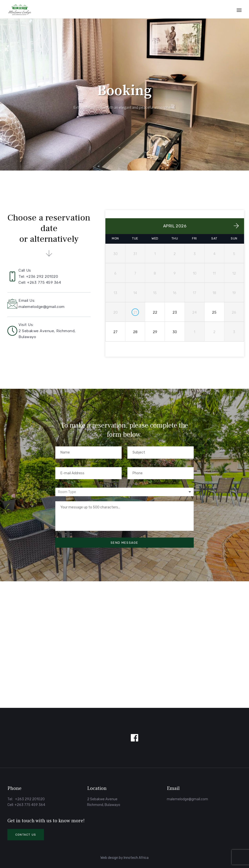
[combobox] (124, 492)
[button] (26, 835)
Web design (109, 858)
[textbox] (69, 492)
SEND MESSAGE (124, 543)
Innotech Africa (136, 858)
